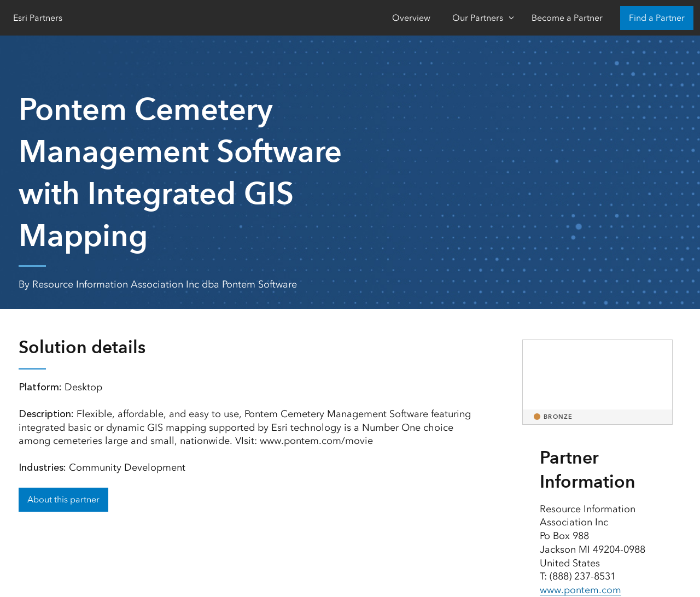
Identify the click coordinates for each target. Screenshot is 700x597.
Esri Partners (38, 18)
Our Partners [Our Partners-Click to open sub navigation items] (478, 18)
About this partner (63, 499)
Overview (411, 18)
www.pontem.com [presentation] (581, 590)
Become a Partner (567, 18)
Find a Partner (657, 18)
